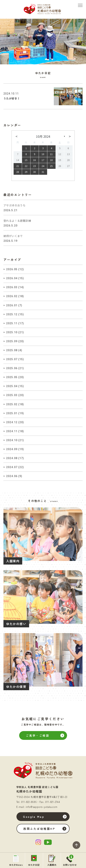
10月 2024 (43, 136)
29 (26, 172)
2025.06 (12, 368)
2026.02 (12, 296)
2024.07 (12, 467)
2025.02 (12, 404)
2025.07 (12, 359)
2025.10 (12, 332)
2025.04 (12, 386)
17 (43, 160)
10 (43, 154)
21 (18, 166)
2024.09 (12, 449)
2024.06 (12, 476)
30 (34, 172)
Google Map (34, 817)
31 (43, 172)
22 (26, 166)
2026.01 (12, 305)
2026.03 (12, 287)
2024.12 (12, 422)
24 (43, 166)
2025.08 (12, 350)
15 (26, 160)
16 (34, 160)
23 (34, 166)
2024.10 (12, 440)
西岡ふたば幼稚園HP (39, 829)
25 (51, 166)
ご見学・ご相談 (38, 735)
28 (18, 172)
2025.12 (12, 314)
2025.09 (12, 341)
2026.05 (12, 269)
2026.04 (12, 278)
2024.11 (12, 431)
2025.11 (12, 323)
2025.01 (12, 413)
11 (51, 154)
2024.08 (12, 458)
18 (51, 160)
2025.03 (12, 395)
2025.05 (12, 377)
